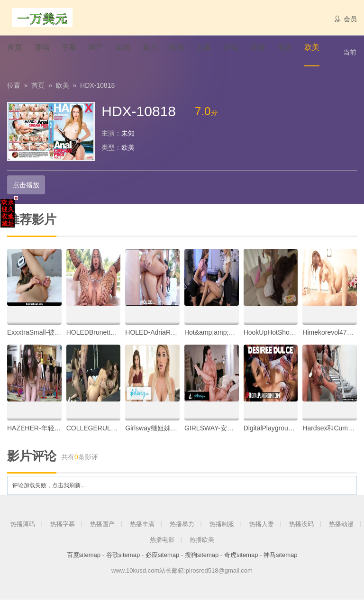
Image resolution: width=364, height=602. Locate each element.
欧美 (63, 88)
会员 (345, 19)
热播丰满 (142, 526)
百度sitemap (84, 557)
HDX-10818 (97, 88)
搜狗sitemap (202, 557)
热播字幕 (63, 526)
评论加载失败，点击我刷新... (49, 488)
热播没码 (301, 526)
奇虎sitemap (241, 557)
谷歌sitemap (123, 557)
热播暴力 (182, 526)
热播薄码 (23, 526)
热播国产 (102, 526)
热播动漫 (341, 526)
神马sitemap (281, 557)
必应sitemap (163, 557)
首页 (38, 88)
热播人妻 (262, 526)
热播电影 (162, 542)
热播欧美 (202, 542)
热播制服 (222, 526)
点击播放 (25, 187)
